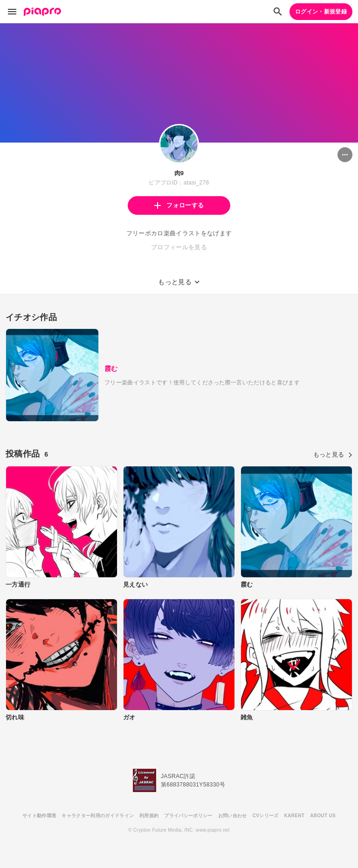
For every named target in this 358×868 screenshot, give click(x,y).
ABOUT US (323, 816)
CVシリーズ (266, 816)
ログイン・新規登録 (321, 12)
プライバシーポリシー (188, 816)
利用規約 (149, 816)
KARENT (295, 816)
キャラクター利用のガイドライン (98, 816)
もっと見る (333, 455)
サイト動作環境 (39, 816)
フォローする (179, 205)
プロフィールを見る (179, 247)
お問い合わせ (233, 816)
